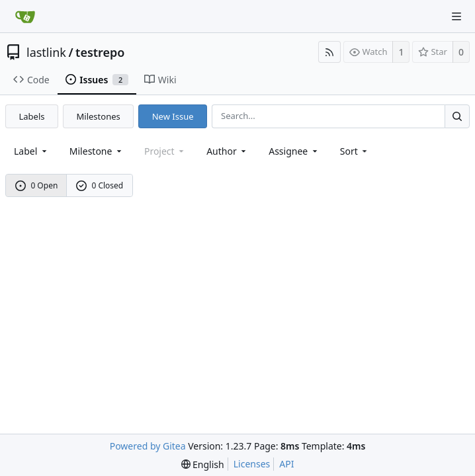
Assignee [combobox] (294, 151)
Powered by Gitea (148, 446)
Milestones (99, 116)
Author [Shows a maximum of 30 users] (227, 151)
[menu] (355, 151)
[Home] (25, 17)
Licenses (252, 464)
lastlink (46, 52)
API (286, 464)
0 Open (37, 185)
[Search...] (457, 116)
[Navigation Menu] (456, 17)
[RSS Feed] (329, 52)
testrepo (100, 52)
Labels (32, 116)
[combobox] (31, 151)
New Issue (173, 116)
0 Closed (100, 185)
